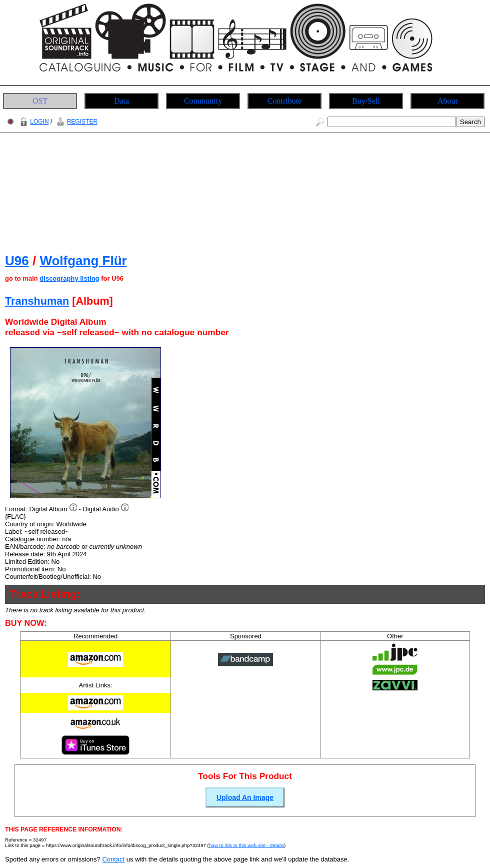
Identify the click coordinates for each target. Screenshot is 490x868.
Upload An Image (245, 797)
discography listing (69, 278)
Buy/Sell (366, 101)
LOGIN (33, 122)
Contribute (284, 101)
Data (121, 101)
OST (40, 101)
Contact (113, 859)
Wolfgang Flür (83, 261)
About (447, 101)
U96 (17, 261)
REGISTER (76, 122)
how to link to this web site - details (246, 845)
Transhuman (37, 301)
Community (203, 101)
